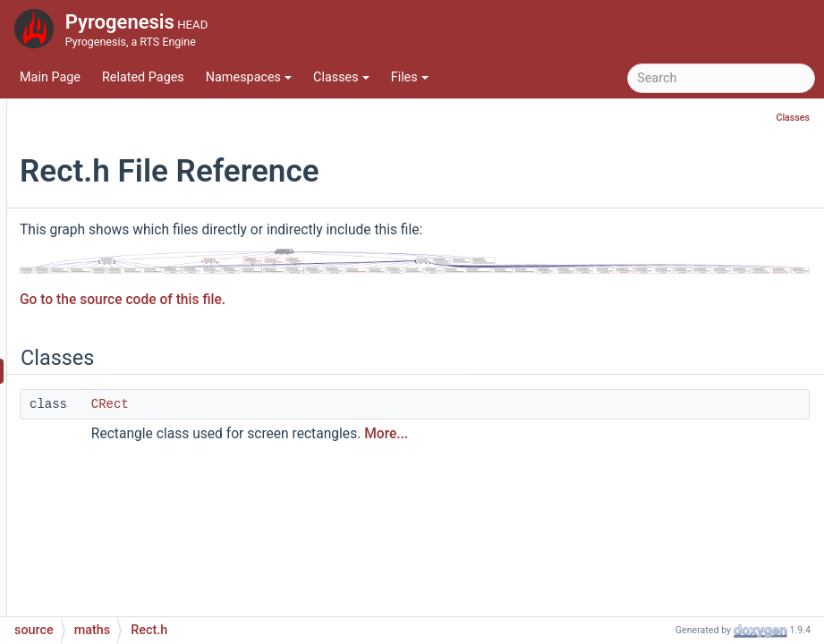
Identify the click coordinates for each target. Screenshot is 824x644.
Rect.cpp (115, 344)
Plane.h (111, 263)
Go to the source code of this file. (341, 292)
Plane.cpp (118, 237)
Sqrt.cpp (114, 451)
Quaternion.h (126, 317)
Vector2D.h (121, 532)
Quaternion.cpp (133, 290)
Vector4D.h (121, 612)
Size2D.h (114, 424)
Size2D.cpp (121, 398)
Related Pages (143, 77)
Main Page (50, 77)
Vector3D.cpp (128, 559)
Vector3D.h (121, 585)
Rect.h (108, 371)
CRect (328, 397)
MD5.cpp (115, 129)
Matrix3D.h (120, 102)
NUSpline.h (121, 210)
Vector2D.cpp (128, 505)
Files (410, 77)
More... (604, 427)
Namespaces (249, 77)
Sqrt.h (106, 478)
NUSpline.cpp (128, 183)
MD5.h (108, 156)
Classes (341, 77)
